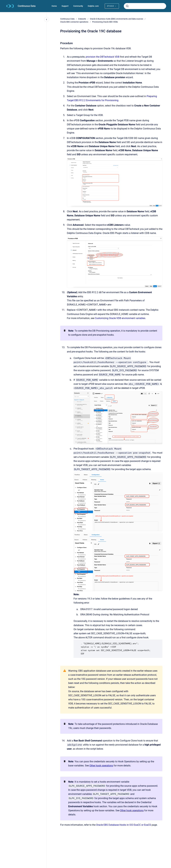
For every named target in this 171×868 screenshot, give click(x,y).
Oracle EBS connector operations (74, 22)
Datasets (82, 19)
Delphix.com (93, 6)
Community (78, 6)
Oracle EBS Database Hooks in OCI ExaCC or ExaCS (124, 825)
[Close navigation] (47, 20)
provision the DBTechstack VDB (103, 57)
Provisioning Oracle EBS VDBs (105, 22)
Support (65, 6)
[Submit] (127, 6)
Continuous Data (27, 6)
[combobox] (145, 6)
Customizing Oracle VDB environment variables (120, 318)
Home (54, 6)
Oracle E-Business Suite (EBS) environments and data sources (117, 19)
